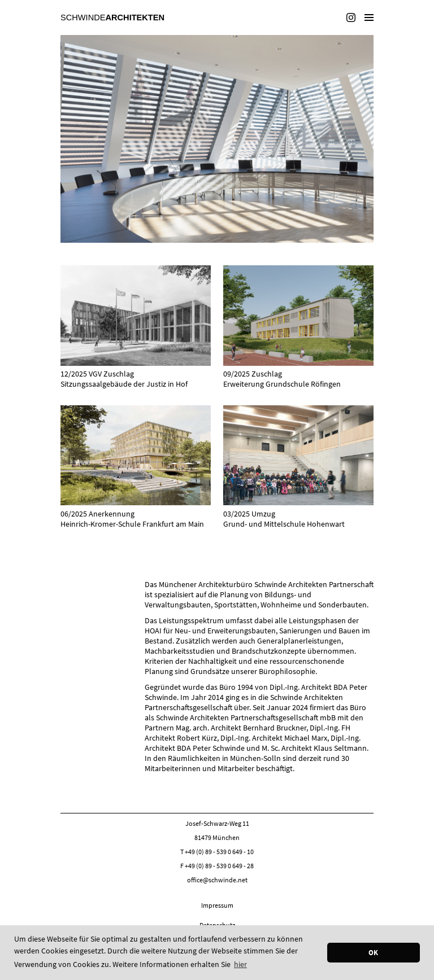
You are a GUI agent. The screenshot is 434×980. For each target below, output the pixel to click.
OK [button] (373, 953)
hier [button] (240, 964)
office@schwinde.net (217, 880)
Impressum (217, 905)
